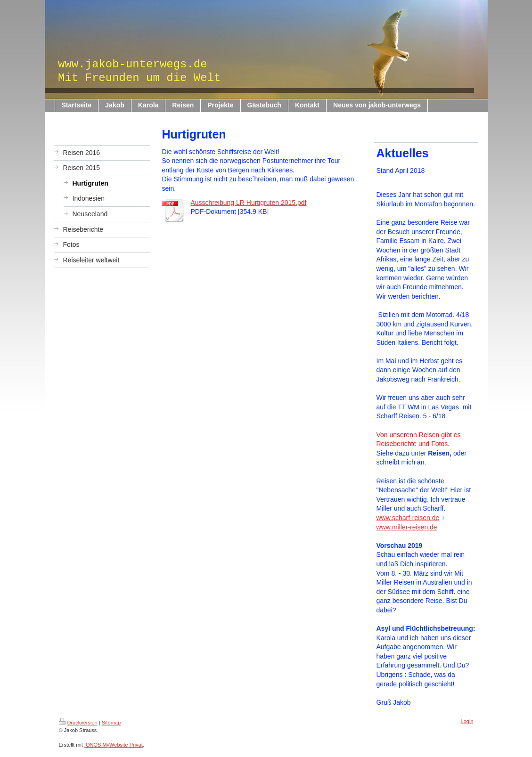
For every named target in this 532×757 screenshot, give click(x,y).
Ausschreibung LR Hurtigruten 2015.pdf (249, 203)
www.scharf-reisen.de (408, 518)
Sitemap (111, 723)
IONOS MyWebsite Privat (114, 745)
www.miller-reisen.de (407, 527)
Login (467, 721)
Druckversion (78, 723)
